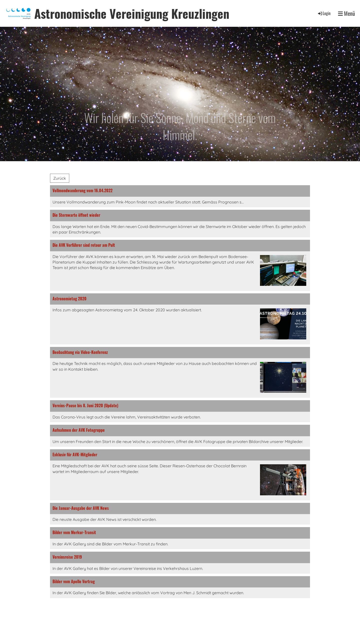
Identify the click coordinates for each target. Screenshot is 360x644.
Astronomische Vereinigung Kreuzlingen (132, 13)
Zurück (60, 178)
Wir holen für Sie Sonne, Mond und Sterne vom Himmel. (180, 126)
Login (324, 13)
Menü (346, 13)
